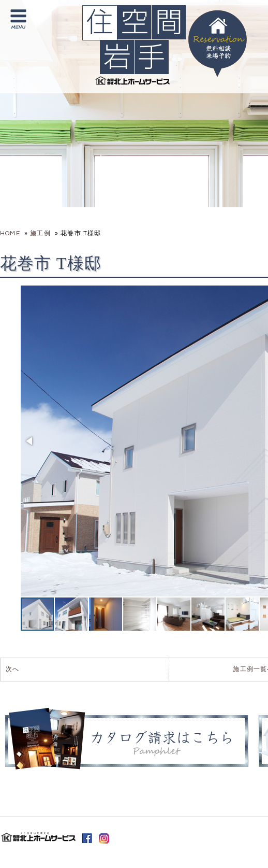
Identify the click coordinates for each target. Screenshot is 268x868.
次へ (12, 669)
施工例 (40, 233)
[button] (30, 441)
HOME (10, 233)
